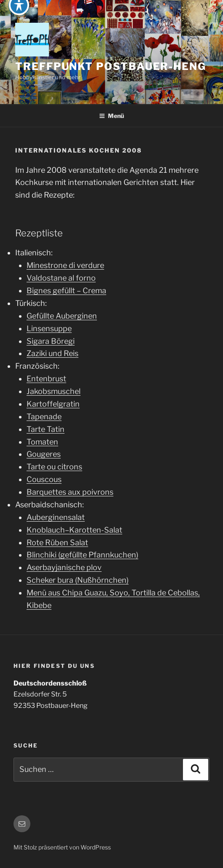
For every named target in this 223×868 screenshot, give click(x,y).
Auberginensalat (56, 517)
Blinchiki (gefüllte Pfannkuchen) (82, 555)
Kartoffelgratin (53, 404)
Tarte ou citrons (54, 467)
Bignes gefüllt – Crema (66, 291)
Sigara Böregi (51, 341)
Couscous (44, 479)
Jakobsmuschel (54, 391)
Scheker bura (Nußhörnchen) (78, 580)
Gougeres (44, 454)
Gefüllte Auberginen (62, 316)
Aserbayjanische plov (64, 567)
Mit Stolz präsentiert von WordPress (62, 847)
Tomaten (42, 442)
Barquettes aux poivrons (70, 492)
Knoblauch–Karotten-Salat (74, 530)
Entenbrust (46, 379)
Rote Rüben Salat (57, 542)
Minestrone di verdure (65, 265)
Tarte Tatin (46, 429)
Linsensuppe (49, 328)
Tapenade (44, 417)
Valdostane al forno (61, 278)
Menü (111, 116)
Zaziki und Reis (52, 353)
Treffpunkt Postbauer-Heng (111, 66)
